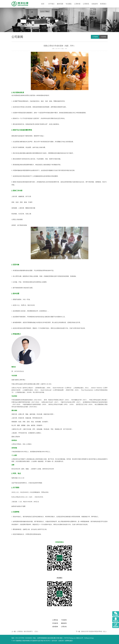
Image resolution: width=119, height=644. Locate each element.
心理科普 (77, 4)
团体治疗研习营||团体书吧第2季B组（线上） (94, 631)
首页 (43, 4)
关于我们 (51, 4)
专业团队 (69, 4)
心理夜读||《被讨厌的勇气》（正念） (28, 631)
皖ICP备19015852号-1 (45, 641)
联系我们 (103, 4)
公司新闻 (95, 37)
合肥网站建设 (69, 641)
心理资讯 (86, 4)
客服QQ (116, 621)
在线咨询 (95, 4)
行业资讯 (103, 37)
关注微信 (116, 615)
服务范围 (60, 4)
